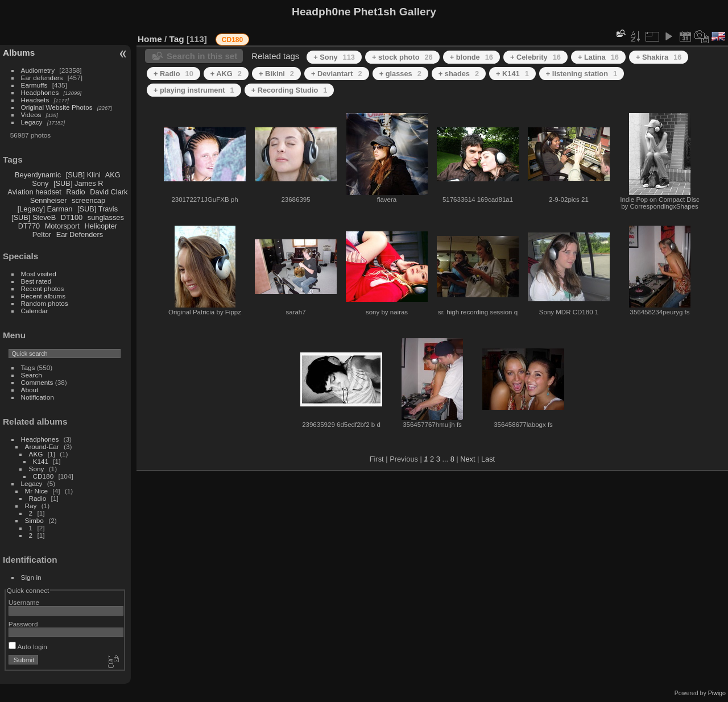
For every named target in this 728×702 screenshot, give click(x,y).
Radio (75, 192)
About (30, 390)
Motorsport (62, 226)
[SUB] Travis (98, 209)
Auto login (28, 647)
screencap (88, 200)
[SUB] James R (78, 183)
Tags (28, 367)
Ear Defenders (80, 234)
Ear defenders (42, 78)
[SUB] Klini (83, 175)
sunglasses (106, 217)
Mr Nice (37, 491)
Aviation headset (34, 192)
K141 (41, 461)
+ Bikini (276, 74)
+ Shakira (659, 57)
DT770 (29, 226)
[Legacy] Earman (45, 209)
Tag (177, 39)
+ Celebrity (535, 57)
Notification (38, 397)
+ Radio (173, 74)
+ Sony (334, 57)
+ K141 (512, 74)
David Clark (109, 192)
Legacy (32, 122)
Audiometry (38, 70)
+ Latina (598, 57)
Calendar (35, 311)
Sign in (31, 577)
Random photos (45, 303)
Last (488, 459)
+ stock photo (402, 57)
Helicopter (101, 226)
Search (32, 375)
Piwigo (717, 693)
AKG (113, 175)
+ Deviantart (337, 74)
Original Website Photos (57, 107)
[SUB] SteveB (34, 217)
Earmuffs (34, 85)
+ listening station (582, 74)
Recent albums (43, 296)
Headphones (40, 92)
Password (23, 624)
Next (468, 459)
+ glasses (400, 74)
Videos (31, 115)
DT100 (72, 217)
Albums (19, 53)
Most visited (39, 274)
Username (24, 602)
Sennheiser (49, 200)
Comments (37, 382)
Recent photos (43, 288)
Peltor (42, 234)
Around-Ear (42, 446)
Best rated (36, 281)
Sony (40, 183)
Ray (31, 506)
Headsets (35, 100)
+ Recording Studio (289, 90)
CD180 (44, 476)
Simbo (34, 520)
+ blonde (471, 57)
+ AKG (226, 74)
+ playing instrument (194, 90)
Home (150, 39)
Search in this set (202, 56)
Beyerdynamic (38, 175)
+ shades (459, 74)
